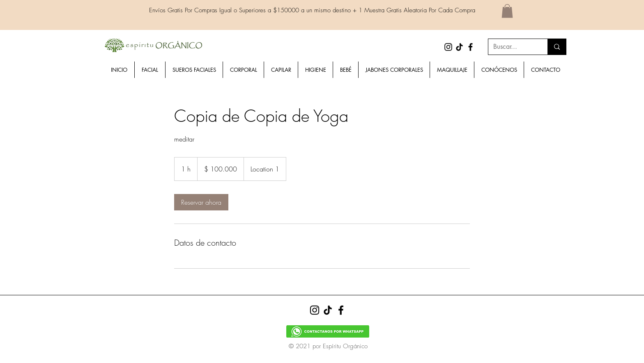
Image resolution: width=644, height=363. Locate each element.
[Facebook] (470, 47)
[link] (201, 202)
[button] (507, 11)
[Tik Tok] (459, 47)
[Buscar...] (512, 47)
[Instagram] (448, 47)
